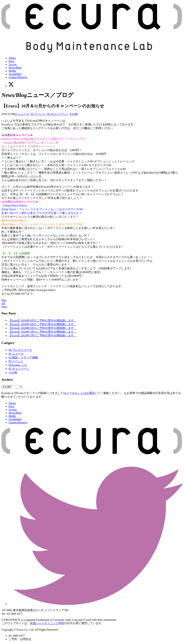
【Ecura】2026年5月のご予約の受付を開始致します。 (43, 320)
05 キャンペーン (57, 114)
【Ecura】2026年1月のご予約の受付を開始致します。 (43, 335)
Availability (15, 74)
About (12, 58)
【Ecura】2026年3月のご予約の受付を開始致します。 (43, 328)
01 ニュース (22, 114)
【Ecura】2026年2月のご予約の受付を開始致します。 (43, 332)
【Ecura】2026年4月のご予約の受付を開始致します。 (43, 324)
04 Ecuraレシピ (18, 365)
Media (12, 71)
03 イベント (38, 114)
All (3, 303)
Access (13, 64)
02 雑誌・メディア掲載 (23, 357)
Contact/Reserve (18, 77)
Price (11, 61)
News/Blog (15, 68)
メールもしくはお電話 (80, 393)
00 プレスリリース (20, 350)
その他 (73, 114)
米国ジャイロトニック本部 (47, 623)
